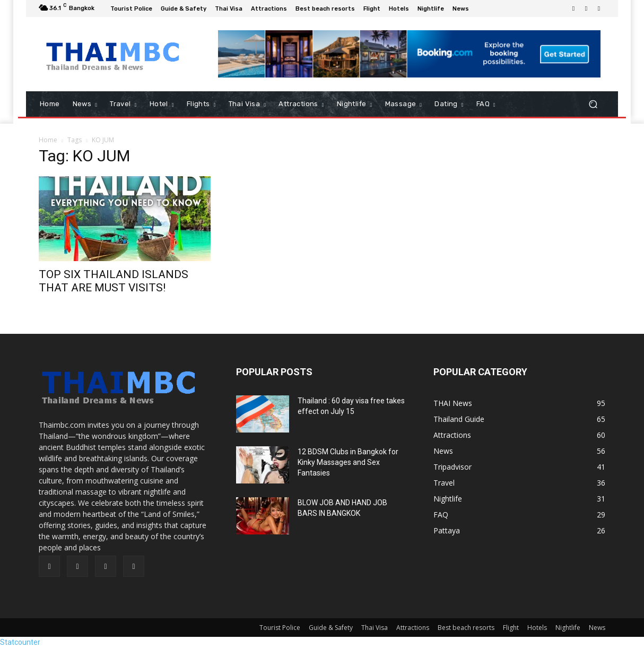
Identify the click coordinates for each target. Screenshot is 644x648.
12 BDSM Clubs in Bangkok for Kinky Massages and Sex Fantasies (348, 462)
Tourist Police (280, 628)
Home (48, 140)
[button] (593, 104)
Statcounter (20, 642)
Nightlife (568, 628)
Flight (511, 628)
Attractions (413, 628)
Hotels (537, 628)
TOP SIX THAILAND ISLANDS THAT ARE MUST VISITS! (114, 281)
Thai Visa (375, 628)
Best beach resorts (466, 628)
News (597, 628)
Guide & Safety (331, 628)
